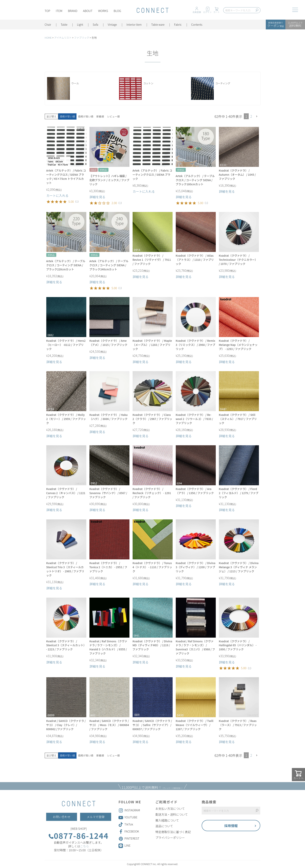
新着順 (100, 116)
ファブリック (81, 38)
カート (217, 12)
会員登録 (197, 12)
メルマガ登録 (96, 817)
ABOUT (88, 11)
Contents (197, 25)
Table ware (158, 25)
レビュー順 (113, 116)
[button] (257, 116)
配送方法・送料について (172, 814)
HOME (48, 38)
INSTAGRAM (129, 810)
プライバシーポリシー (170, 838)
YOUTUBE (128, 817)
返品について (164, 826)
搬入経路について (167, 820)
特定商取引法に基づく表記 (173, 832)
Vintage (113, 25)
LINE (127, 845)
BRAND (73, 11)
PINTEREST (129, 839)
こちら (84, 846)
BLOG (118, 11)
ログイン (207, 12)
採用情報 (231, 826)
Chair (48, 25)
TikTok (126, 824)
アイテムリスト (63, 38)
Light (80, 25)
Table (64, 25)
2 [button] (251, 116)
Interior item (134, 25)
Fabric (178, 25)
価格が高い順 (86, 116)
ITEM (59, 11)
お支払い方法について (170, 809)
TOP (47, 11)
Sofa (96, 25)
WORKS (103, 11)
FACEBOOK (129, 832)
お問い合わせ (62, 817)
